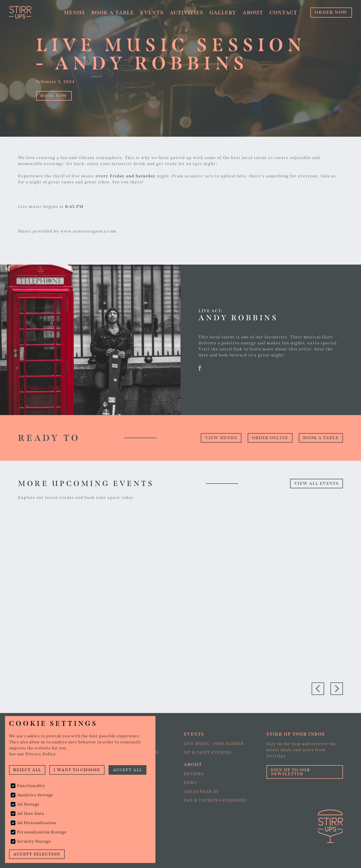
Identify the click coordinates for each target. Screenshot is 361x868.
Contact (283, 13)
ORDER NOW (331, 12)
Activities (187, 13)
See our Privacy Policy (32, 754)
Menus (74, 13)
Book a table (113, 13)
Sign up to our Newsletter (290, 772)
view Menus (221, 438)
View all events (317, 483)
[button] (74, 13)
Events (152, 13)
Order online (270, 438)
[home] (32, 12)
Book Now (54, 96)
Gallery (223, 13)
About (253, 13)
